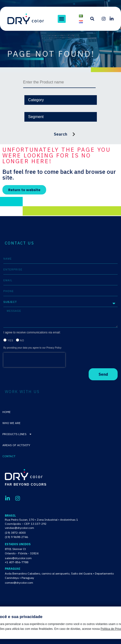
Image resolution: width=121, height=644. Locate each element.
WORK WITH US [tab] (22, 392)
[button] (62, 19)
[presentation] (34, 360)
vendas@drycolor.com (19, 528)
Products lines (17, 434)
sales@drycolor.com (18, 558)
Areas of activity (16, 445)
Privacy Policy (54, 348)
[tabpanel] (60, 317)
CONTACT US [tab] (19, 243)
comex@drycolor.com (19, 583)
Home (7, 412)
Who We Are (11, 423)
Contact (9, 456)
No (22, 341)
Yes (11, 341)
